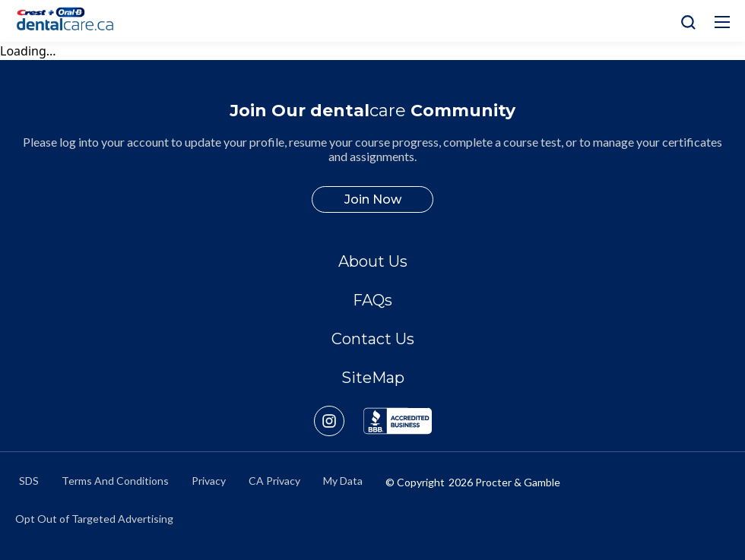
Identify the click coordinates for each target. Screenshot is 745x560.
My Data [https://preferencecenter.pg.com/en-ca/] (343, 481)
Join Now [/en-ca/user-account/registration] (373, 199)
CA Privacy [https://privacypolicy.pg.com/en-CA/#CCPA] (274, 481)
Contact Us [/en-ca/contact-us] (373, 339)
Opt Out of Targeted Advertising (94, 519)
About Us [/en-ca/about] (373, 261)
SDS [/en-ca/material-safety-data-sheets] (29, 481)
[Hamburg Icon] (722, 22)
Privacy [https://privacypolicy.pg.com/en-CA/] (209, 481)
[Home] (71, 21)
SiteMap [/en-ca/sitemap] (373, 378)
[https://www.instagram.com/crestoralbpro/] (339, 421)
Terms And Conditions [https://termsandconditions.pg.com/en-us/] (115, 481)
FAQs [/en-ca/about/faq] (372, 300)
